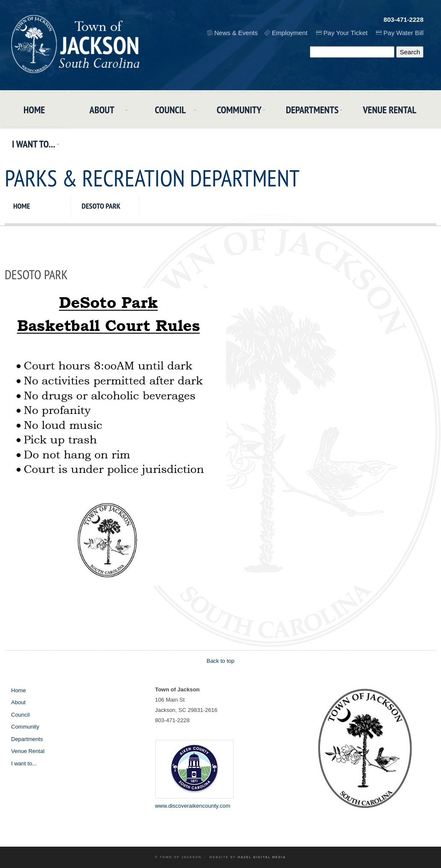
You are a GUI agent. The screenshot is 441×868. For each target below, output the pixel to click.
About (102, 110)
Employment (290, 33)
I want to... (34, 144)
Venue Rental (390, 110)
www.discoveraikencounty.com (193, 806)
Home (34, 110)
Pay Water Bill (403, 33)
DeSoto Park (101, 206)
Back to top (220, 661)
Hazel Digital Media (262, 857)
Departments (312, 110)
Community (239, 110)
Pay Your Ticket (345, 33)
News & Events (236, 33)
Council (170, 110)
